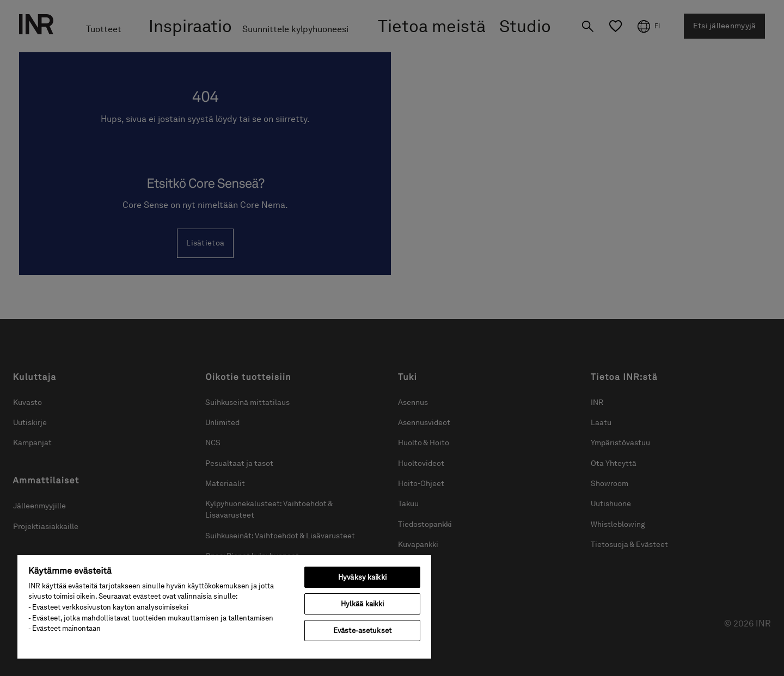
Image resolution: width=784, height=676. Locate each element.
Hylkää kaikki (363, 604)
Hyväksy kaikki (362, 577)
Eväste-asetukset (362, 631)
